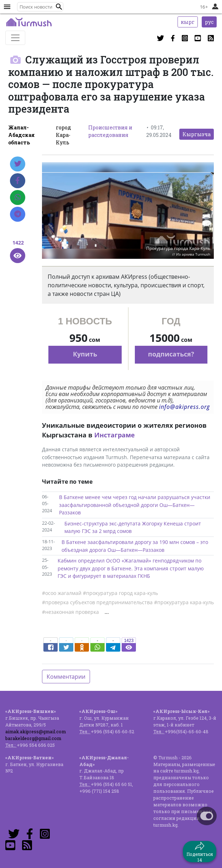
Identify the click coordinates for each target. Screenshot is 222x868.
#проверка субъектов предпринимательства (97, 602)
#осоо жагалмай (62, 593)
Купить (85, 354)
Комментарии (66, 677)
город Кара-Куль (64, 135)
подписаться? (171, 354)
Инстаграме (115, 435)
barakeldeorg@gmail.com (33, 738)
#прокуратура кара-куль (184, 602)
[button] (59, 7)
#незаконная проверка (70, 612)
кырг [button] (188, 22)
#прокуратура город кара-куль (120, 593)
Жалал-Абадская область (22, 135)
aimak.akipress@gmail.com (36, 731)
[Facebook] (18, 181)
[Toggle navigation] (15, 38)
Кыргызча (197, 134)
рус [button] (209, 22)
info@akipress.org (184, 407)
